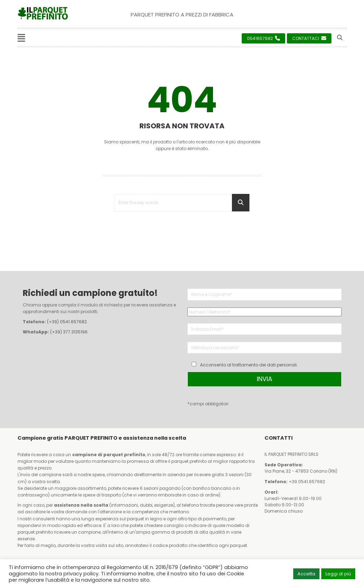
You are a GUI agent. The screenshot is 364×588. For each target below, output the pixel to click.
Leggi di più (338, 574)
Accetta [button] (306, 574)
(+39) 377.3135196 (69, 332)
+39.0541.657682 (307, 482)
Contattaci (309, 38)
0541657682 (263, 38)
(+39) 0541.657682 (67, 322)
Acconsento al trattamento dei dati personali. (249, 365)
